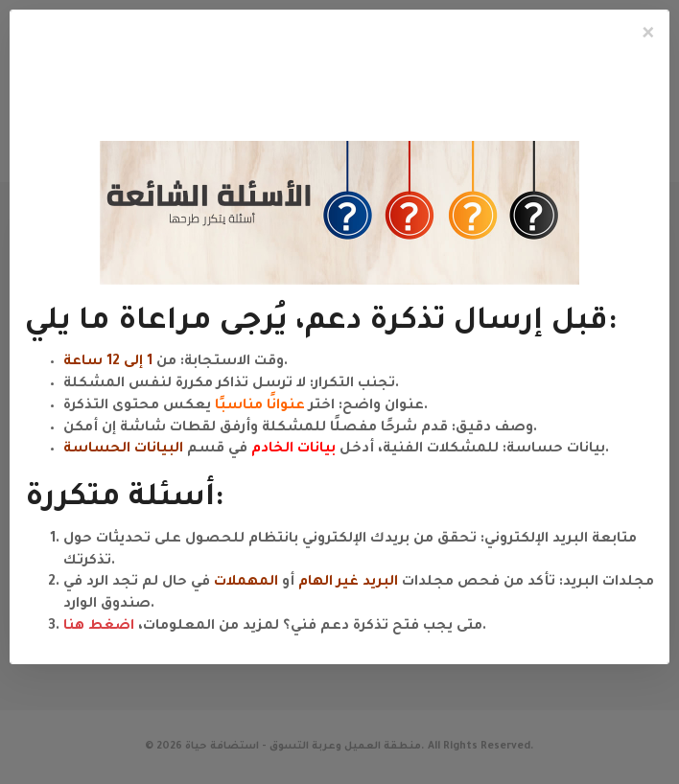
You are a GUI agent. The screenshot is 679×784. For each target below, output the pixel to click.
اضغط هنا (99, 627)
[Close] (648, 35)
